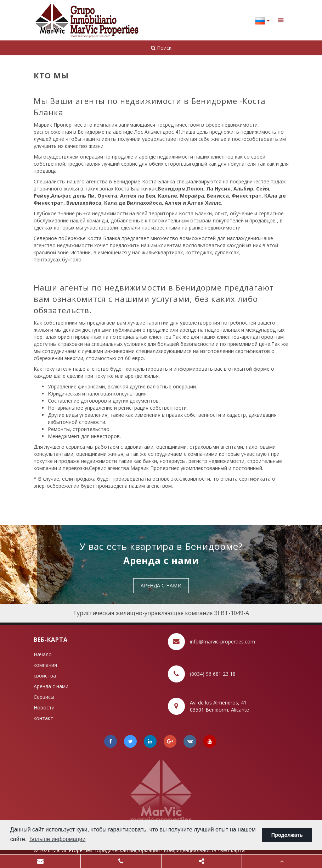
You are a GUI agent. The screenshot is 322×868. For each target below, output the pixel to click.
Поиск (161, 48)
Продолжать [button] (287, 835)
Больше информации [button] (58, 839)
